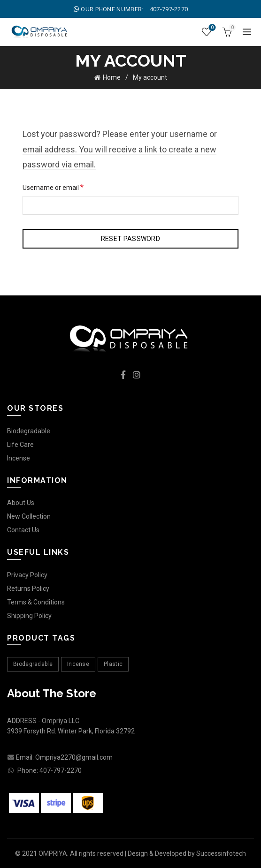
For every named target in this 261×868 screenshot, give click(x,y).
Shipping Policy (29, 616)
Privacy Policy (27, 575)
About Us (21, 503)
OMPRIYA (53, 853)
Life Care (20, 445)
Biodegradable (29, 431)
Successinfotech (221, 853)
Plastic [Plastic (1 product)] (113, 664)
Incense (19, 458)
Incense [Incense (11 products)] (78, 664)
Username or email (66, 187)
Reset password (130, 239)
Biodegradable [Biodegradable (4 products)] (33, 664)
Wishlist (211, 28)
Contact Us (23, 530)
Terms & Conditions (36, 602)
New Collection (29, 516)
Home (112, 77)
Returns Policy (28, 589)
